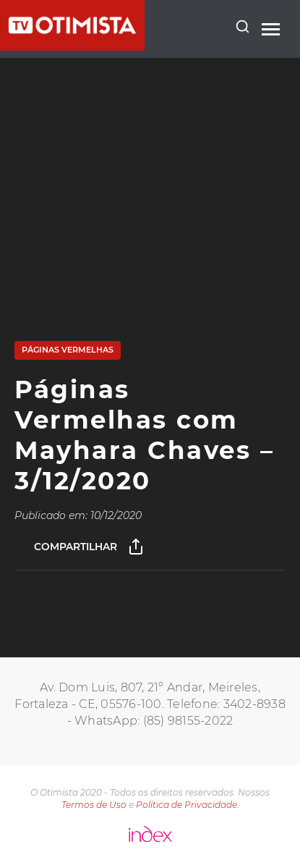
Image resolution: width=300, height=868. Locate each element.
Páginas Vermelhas (68, 350)
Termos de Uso (94, 805)
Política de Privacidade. (188, 805)
